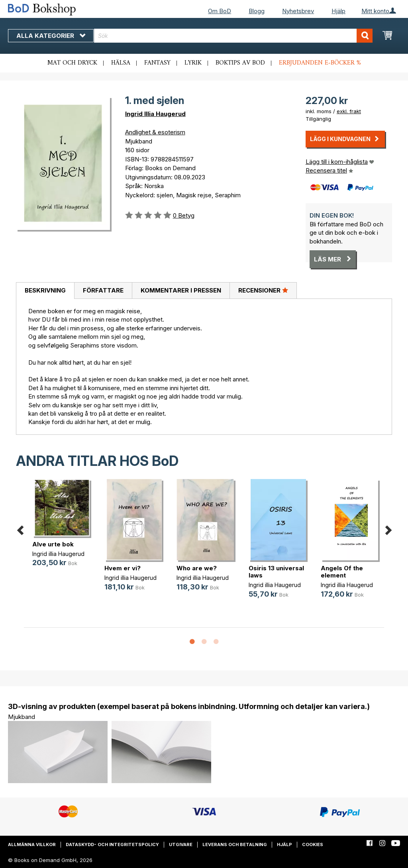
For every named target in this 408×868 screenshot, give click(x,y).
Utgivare (181, 844)
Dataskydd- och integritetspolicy (112, 844)
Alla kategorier (51, 36)
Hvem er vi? (123, 568)
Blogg (257, 11)
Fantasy (157, 63)
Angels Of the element (342, 572)
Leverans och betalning (235, 844)
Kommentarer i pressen (181, 290)
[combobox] (233, 36)
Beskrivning (45, 290)
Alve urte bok (53, 544)
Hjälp (338, 11)
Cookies (313, 844)
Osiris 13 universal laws (276, 572)
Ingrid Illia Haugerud (155, 114)
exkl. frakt (349, 111)
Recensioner (263, 290)
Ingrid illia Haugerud (58, 554)
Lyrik (193, 63)
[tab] (45, 291)
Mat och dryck (72, 63)
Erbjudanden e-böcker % (320, 63)
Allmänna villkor (32, 844)
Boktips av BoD (240, 63)
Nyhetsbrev (298, 11)
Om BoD (220, 11)
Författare (103, 290)
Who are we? (197, 568)
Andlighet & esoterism (155, 132)
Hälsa (121, 63)
